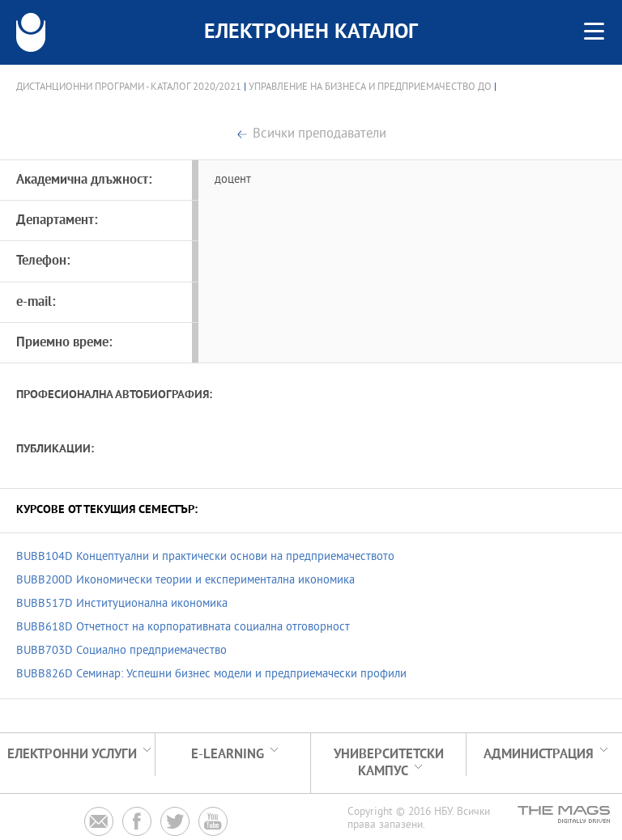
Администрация (539, 755)
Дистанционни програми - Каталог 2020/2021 (129, 87)
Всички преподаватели (320, 135)
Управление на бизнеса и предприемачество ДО (370, 87)
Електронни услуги (72, 755)
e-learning (228, 755)
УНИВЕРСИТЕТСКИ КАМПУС (389, 763)
